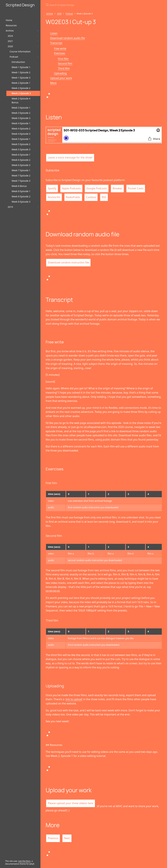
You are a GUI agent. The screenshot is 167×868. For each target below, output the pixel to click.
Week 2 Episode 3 (21, 93)
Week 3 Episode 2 (21, 113)
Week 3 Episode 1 (21, 108)
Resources (11, 25)
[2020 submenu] (38, 46)
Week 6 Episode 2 (21, 160)
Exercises (60, 53)
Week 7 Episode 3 (21, 181)
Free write (60, 48)
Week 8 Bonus (19, 186)
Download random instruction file (68, 262)
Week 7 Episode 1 (21, 170)
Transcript (56, 43)
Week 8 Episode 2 (21, 196)
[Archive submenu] (38, 31)
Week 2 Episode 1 (21, 83)
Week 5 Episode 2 (21, 144)
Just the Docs (24, 861)
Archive (10, 31)
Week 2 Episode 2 (21, 88)
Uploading (60, 73)
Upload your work (61, 78)
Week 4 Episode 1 (21, 123)
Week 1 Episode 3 (21, 78)
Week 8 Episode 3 (21, 202)
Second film (65, 63)
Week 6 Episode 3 (21, 165)
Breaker (117, 188)
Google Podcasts (97, 188)
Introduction (18, 62)
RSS (104, 197)
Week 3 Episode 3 (21, 118)
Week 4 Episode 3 (21, 134)
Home (9, 20)
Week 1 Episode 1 (21, 67)
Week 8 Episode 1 (21, 191)
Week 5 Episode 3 (21, 149)
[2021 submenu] (38, 41)
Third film (64, 68)
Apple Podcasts (71, 188)
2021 (10, 41)
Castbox (91, 197)
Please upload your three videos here (71, 803)
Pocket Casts (136, 188)
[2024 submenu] (38, 36)
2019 (10, 207)
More (53, 83)
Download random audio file (68, 38)
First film (63, 59)
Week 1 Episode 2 (21, 72)
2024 (10, 36)
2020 (10, 46)
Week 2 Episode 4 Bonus (21, 100)
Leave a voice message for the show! (70, 158)
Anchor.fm (54, 197)
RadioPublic (73, 197)
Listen (54, 33)
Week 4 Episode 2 (21, 129)
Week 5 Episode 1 (21, 139)
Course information (20, 51)
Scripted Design (20, 5)
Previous (53, 838)
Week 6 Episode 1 (21, 155)
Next (67, 838)
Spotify (52, 188)
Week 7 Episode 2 (21, 176)
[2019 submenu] (38, 207)
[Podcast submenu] (38, 57)
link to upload (74, 699)
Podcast (14, 57)
